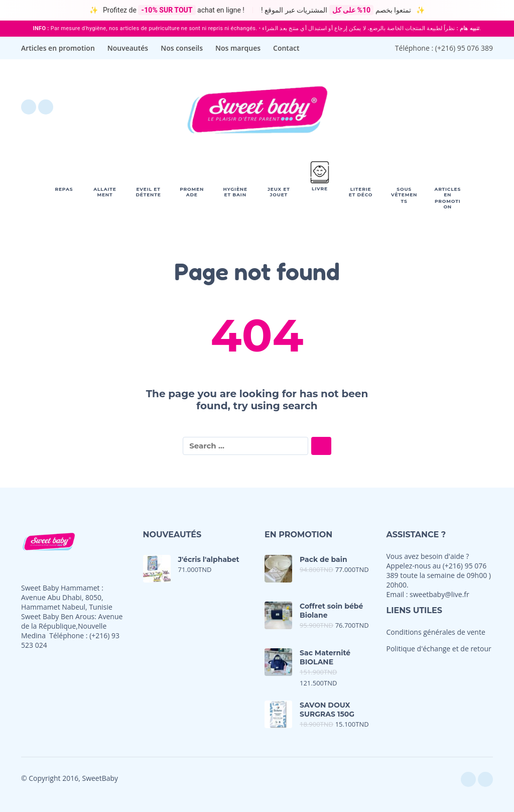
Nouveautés (128, 48)
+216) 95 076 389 (465, 48)
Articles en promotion (58, 48)
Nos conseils (182, 48)
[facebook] (29, 107)
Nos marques (238, 48)
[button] (430, 107)
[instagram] (46, 107)
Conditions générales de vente (436, 632)
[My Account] (458, 107)
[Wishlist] (401, 107)
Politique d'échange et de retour (439, 649)
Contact (286, 48)
